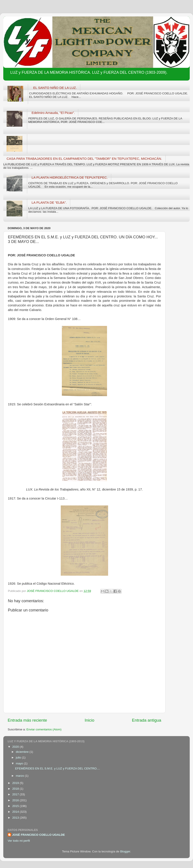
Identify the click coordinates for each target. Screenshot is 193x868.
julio (19, 757)
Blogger (125, 851)
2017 (16, 794)
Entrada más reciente (27, 720)
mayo (20, 763)
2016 (16, 800)
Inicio (89, 720)
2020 (16, 747)
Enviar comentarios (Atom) (44, 729)
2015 (16, 806)
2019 (16, 783)
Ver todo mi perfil (19, 841)
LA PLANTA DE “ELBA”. (49, 202)
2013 (16, 818)
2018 (16, 789)
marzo (20, 776)
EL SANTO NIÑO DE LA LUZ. (55, 88)
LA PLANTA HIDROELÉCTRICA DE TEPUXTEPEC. (70, 177)
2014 (16, 812)
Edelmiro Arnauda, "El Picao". (53, 113)
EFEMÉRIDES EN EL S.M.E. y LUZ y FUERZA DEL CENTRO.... (58, 768)
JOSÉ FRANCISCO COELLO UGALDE (38, 835)
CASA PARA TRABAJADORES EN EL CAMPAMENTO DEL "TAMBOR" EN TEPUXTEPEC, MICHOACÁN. (84, 159)
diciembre (23, 752)
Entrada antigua (147, 720)
